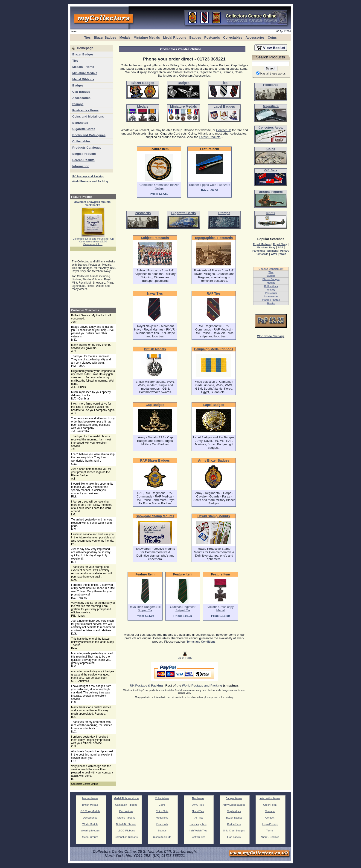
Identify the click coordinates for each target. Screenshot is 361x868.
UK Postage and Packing (88, 176)
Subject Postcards (155, 238)
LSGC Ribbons (126, 831)
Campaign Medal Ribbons (214, 349)
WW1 (274, 254)
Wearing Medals (90, 831)
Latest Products (210, 137)
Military (271, 290)
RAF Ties (214, 293)
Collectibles (271, 286)
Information (81, 166)
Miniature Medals (147, 37)
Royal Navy (280, 244)
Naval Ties (155, 293)
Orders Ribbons (126, 818)
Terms (270, 831)
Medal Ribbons (175, 37)
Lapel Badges (214, 405)
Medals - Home (83, 67)
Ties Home (198, 798)
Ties (87, 37)
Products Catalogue (87, 148)
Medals (125, 37)
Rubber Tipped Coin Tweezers (210, 185)
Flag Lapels (234, 837)
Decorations (126, 811)
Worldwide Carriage (271, 336)
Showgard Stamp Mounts (155, 516)
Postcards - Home (85, 110)
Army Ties (198, 805)
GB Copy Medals (90, 811)
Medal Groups (90, 837)
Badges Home (234, 798)
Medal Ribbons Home (126, 798)
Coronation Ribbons (126, 837)
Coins (272, 37)
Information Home (270, 798)
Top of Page (184, 656)
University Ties (198, 824)
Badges (195, 37)
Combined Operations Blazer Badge (159, 187)
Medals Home (90, 798)
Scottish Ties (198, 837)
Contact (270, 818)
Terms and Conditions (201, 642)
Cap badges (234, 811)
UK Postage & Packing (146, 685)
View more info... (93, 244)
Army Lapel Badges (234, 805)
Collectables (233, 37)
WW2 (283, 254)
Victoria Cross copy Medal (221, 609)
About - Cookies (270, 837)
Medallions (162, 818)
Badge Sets (234, 824)
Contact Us (224, 130)
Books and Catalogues (89, 135)
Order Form (270, 805)
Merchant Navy (266, 247)
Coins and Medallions (88, 116)
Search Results (83, 160)
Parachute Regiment (265, 251)
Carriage (270, 811)
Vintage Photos (271, 300)
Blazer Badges (105, 37)
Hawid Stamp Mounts (214, 516)
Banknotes (80, 123)
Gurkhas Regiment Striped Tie (183, 609)
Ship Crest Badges (234, 831)
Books (271, 303)
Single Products (84, 154)
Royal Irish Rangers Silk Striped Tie (145, 609)
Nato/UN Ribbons (126, 824)
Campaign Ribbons (126, 805)
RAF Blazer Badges (155, 460)
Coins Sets (162, 811)
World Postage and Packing (90, 181)
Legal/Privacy (270, 824)
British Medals (155, 349)
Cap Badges (81, 92)
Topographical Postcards (214, 238)
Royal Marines (262, 244)
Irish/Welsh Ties (198, 831)
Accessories (255, 37)
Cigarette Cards (84, 129)
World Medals (90, 824)
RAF (280, 247)
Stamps (78, 104)
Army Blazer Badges (214, 460)
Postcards (212, 37)
